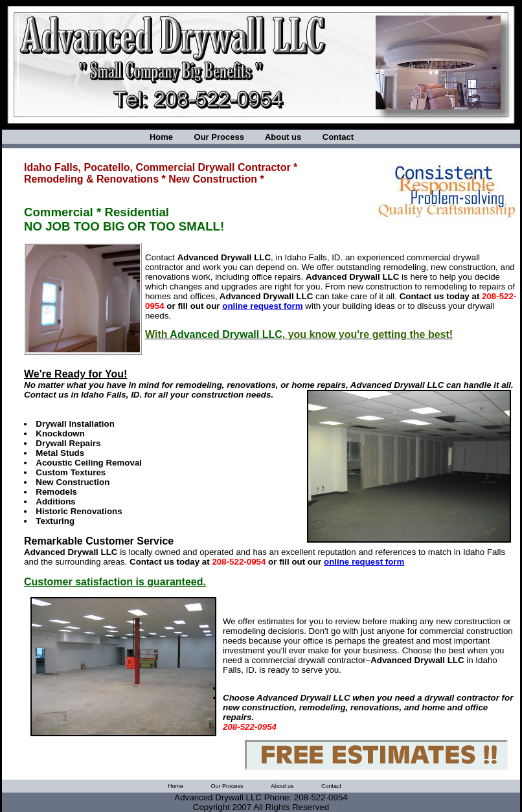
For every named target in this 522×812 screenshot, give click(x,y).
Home (161, 137)
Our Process (219, 137)
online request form (262, 306)
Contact (338, 137)
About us (283, 137)
